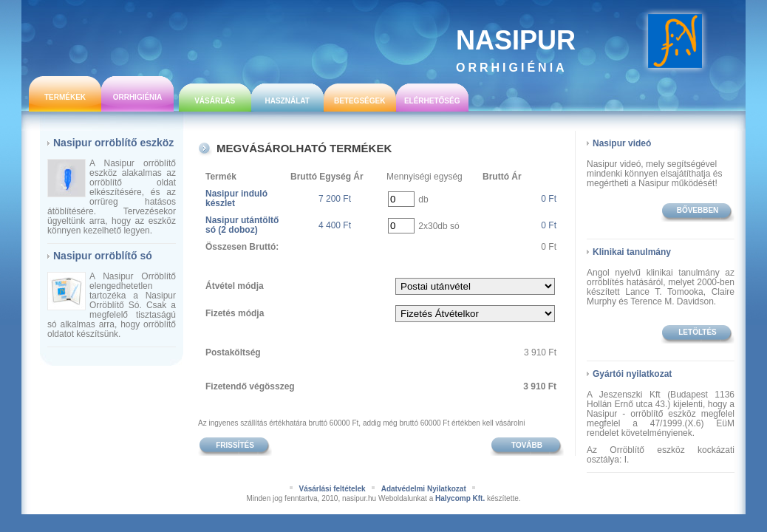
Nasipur (516, 50)
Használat (287, 101)
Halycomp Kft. (460, 498)
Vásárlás (215, 101)
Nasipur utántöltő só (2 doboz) (242, 225)
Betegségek (359, 101)
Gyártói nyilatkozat (632, 374)
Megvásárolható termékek (304, 148)
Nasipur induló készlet (236, 198)
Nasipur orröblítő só (103, 256)
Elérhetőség (432, 101)
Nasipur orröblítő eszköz (113, 143)
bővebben (698, 210)
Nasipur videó (622, 143)
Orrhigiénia (138, 97)
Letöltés (697, 332)
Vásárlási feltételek (332, 489)
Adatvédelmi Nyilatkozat (424, 489)
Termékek (65, 97)
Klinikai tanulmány (632, 252)
